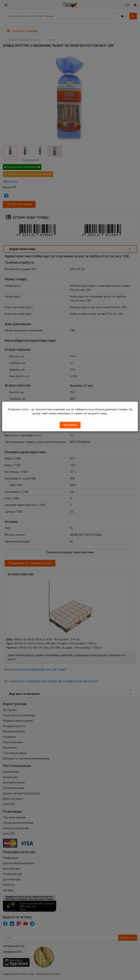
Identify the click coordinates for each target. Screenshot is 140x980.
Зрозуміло (70, 425)
